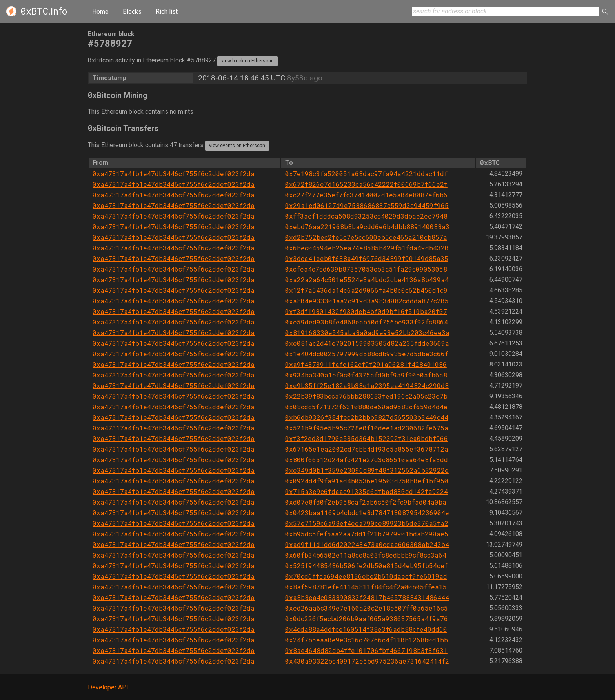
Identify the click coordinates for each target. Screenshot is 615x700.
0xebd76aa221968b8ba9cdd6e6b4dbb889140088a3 (367, 227)
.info (44, 11)
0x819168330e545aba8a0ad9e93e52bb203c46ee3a (367, 333)
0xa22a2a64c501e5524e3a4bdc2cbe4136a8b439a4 (367, 280)
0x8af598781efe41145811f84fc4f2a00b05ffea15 (366, 587)
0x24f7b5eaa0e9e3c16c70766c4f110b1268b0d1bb (367, 640)
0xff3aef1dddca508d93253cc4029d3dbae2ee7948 (366, 216)
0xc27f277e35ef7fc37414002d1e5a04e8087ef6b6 (366, 195)
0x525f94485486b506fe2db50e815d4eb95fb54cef (367, 566)
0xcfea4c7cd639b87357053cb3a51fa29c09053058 (366, 269)
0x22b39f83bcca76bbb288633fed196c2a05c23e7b (366, 396)
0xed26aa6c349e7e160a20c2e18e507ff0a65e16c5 (367, 608)
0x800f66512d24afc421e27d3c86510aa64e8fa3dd (367, 460)
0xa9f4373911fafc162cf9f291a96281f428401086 (366, 364)
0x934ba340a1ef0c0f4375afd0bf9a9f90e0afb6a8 (366, 375)
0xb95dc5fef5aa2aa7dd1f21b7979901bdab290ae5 (367, 534)
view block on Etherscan (247, 61)
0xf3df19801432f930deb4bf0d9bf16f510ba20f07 (366, 311)
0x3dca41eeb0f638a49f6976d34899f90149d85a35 (367, 258)
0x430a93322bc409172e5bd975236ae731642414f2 (367, 661)
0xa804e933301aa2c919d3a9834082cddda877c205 (367, 301)
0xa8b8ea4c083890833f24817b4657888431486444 (367, 597)
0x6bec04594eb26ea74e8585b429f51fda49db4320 (367, 248)
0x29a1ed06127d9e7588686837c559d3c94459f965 (367, 205)
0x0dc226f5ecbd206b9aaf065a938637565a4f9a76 (367, 619)
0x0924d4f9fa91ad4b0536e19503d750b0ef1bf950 (367, 481)
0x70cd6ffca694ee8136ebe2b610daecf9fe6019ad (366, 576)
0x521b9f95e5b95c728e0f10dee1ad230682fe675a (367, 428)
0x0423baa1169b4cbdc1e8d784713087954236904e (367, 513)
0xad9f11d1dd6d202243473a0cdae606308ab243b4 (367, 544)
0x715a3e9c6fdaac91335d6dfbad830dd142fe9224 (367, 491)
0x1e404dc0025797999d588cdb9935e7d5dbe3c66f (367, 354)
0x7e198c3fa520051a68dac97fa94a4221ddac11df (366, 174)
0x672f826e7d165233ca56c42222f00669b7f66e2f (366, 184)
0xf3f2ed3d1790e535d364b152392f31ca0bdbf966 (367, 438)
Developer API (108, 687)
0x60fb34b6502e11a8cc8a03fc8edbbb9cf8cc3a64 (366, 555)
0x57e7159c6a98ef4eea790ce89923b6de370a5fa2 (367, 523)
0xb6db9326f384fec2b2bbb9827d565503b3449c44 (367, 417)
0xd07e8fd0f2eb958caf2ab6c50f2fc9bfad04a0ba (366, 502)
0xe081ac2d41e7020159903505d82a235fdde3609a (367, 343)
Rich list (167, 12)
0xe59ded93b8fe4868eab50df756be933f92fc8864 (367, 322)
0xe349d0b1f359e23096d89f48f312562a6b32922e (367, 470)
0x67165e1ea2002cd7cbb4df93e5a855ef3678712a (367, 449)
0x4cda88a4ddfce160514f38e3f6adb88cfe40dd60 (366, 629)
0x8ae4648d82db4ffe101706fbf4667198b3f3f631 (366, 650)
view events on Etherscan (237, 146)
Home (100, 12)
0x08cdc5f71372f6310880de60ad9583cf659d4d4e (366, 407)
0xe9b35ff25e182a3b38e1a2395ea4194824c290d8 (367, 386)
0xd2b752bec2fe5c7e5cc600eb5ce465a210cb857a (366, 237)
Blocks (132, 12)
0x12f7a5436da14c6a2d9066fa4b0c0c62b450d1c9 (366, 290)
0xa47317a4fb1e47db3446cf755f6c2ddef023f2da (174, 174)
